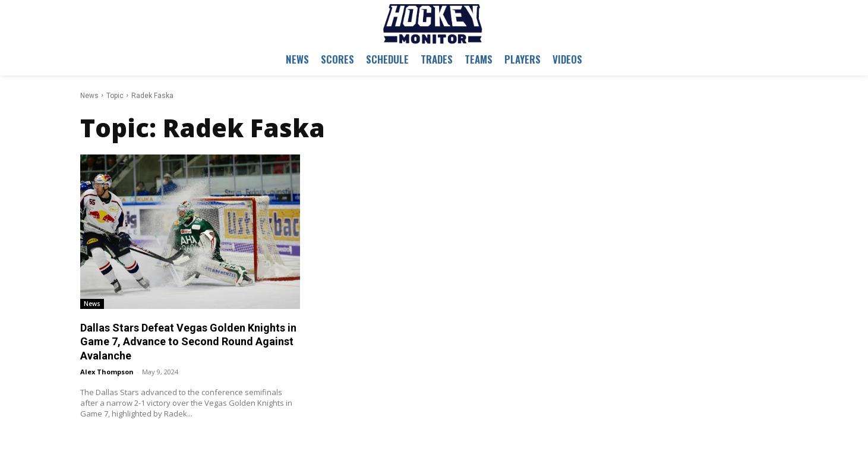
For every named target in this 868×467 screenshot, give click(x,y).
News (89, 96)
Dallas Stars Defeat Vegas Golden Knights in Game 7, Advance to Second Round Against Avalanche (188, 342)
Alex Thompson (107, 372)
